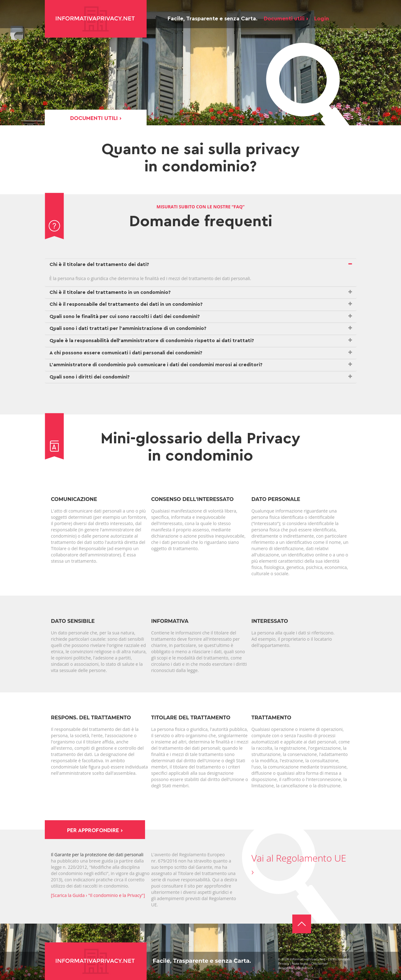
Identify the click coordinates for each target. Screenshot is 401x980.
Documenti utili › (286, 18)
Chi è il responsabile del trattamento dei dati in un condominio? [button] (126, 304)
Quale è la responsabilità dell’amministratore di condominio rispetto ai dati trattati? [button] (152, 341)
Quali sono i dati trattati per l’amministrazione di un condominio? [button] (128, 328)
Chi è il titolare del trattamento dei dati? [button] (99, 264)
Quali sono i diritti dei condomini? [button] (90, 377)
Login (322, 18)
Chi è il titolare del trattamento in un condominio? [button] (110, 292)
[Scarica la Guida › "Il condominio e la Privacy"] (98, 895)
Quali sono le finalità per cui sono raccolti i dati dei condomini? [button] (125, 316)
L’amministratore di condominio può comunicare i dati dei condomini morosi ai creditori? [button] (156, 365)
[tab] (201, 265)
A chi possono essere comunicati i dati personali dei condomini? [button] (126, 353)
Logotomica (304, 968)
